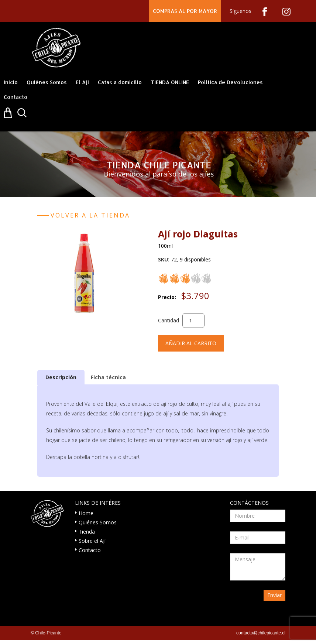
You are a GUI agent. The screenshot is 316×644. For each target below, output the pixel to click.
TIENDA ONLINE (170, 82)
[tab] (61, 377)
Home (86, 513)
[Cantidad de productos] (193, 321)
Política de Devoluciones (230, 82)
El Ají (82, 82)
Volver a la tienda (90, 215)
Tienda (87, 532)
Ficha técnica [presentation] (108, 377)
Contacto (16, 97)
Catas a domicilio (120, 82)
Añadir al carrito (191, 343)
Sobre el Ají (92, 541)
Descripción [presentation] (61, 377)
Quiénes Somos (47, 82)
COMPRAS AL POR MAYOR (185, 11)
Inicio (11, 82)
